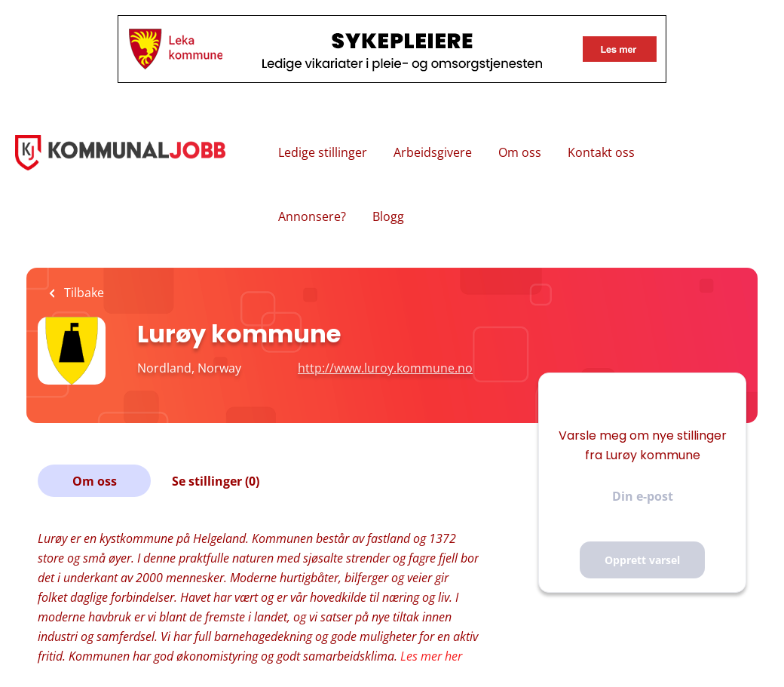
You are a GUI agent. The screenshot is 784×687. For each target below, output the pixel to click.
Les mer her (431, 656)
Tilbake (83, 293)
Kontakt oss (601, 152)
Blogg (388, 216)
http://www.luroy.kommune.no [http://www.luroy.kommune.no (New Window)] (385, 368)
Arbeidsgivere (433, 152)
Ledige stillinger (323, 152)
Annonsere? (312, 216)
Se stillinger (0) (216, 481)
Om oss (520, 152)
